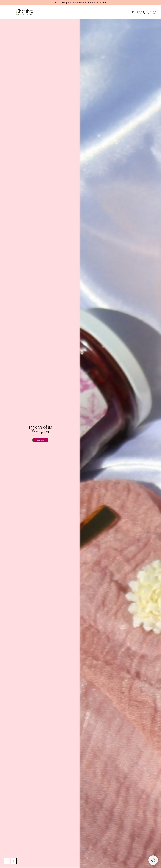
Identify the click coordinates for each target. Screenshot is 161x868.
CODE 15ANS (40, 440)
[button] (80, 3)
